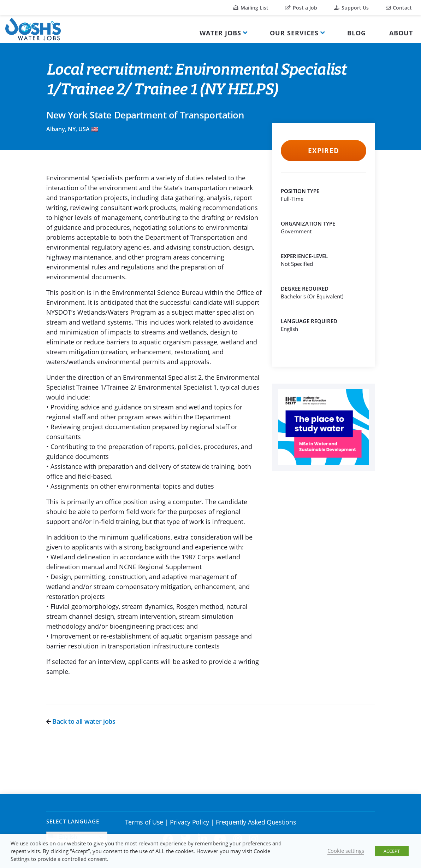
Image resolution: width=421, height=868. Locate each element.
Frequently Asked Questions (256, 822)
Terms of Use (144, 822)
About (401, 33)
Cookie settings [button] (346, 851)
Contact (399, 8)
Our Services (294, 33)
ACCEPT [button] (392, 851)
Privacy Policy (189, 822)
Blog (357, 33)
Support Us (351, 8)
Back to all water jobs (81, 721)
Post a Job (301, 8)
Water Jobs (220, 33)
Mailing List (251, 8)
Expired (323, 151)
